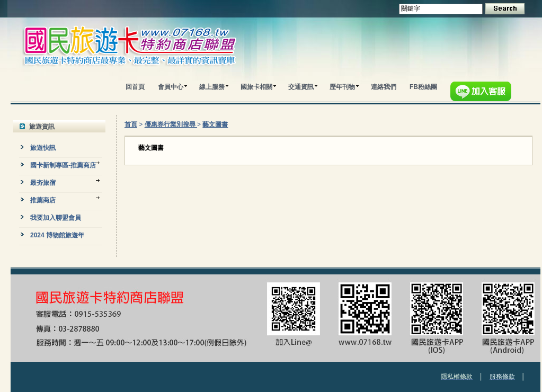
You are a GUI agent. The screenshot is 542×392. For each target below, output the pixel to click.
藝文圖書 (215, 124)
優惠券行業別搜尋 (171, 124)
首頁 (131, 124)
